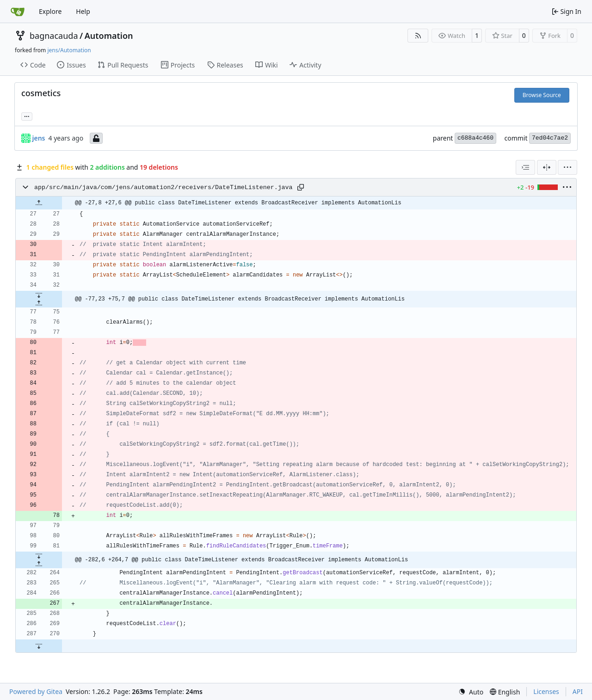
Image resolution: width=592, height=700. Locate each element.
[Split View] (547, 167)
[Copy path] (301, 187)
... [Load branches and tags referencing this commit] (27, 116)
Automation (109, 36)
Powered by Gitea (36, 691)
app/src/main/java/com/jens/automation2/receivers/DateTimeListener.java (163, 187)
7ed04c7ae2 (550, 138)
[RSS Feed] (418, 36)
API (578, 691)
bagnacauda (54, 36)
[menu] (567, 167)
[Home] (18, 12)
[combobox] (525, 167)
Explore (50, 11)
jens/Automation (69, 50)
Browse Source (542, 95)
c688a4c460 (475, 138)
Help (83, 11)
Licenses (546, 691)
